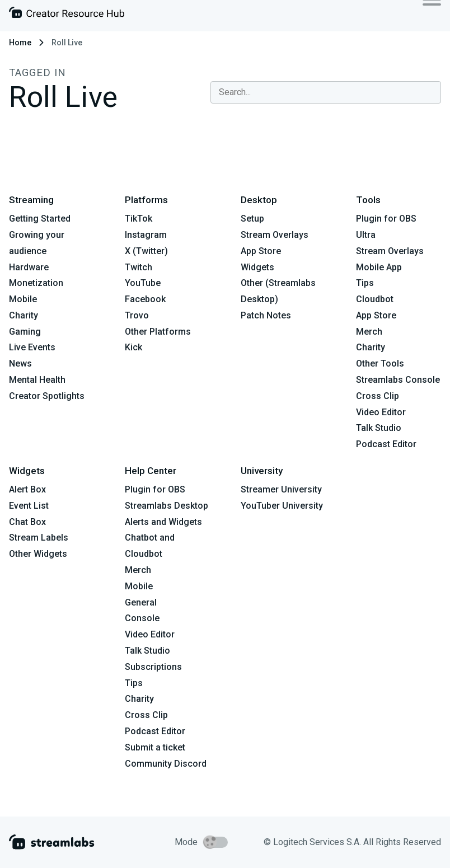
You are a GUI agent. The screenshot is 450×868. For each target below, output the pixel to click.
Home (20, 43)
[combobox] (326, 92)
